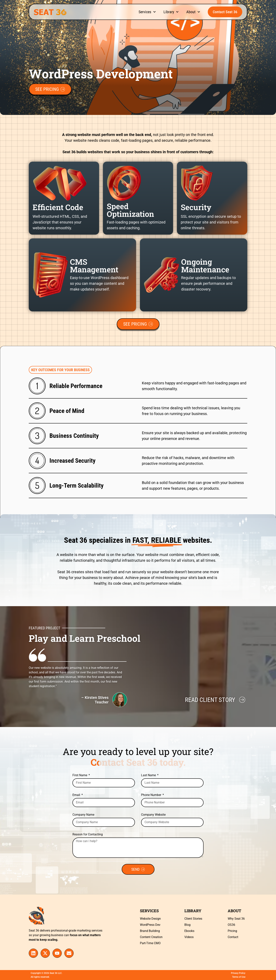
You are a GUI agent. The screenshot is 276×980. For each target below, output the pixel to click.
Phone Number (152, 795)
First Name (80, 775)
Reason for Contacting (88, 835)
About (193, 12)
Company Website (153, 815)
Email (77, 795)
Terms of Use (239, 977)
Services (147, 12)
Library (171, 12)
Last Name (149, 775)
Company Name (83, 815)
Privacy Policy (238, 973)
